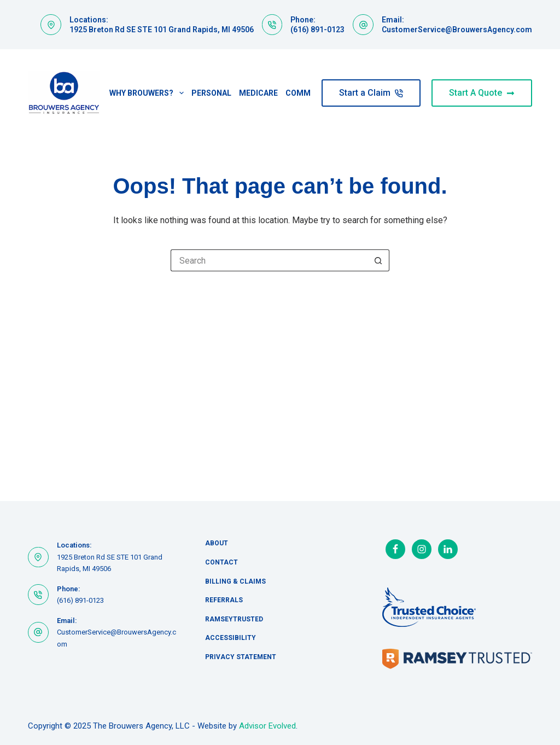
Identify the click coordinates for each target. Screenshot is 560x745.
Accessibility (231, 638)
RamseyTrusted (234, 619)
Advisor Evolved (267, 726)
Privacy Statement (241, 657)
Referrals (224, 600)
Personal (211, 93)
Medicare (258, 93)
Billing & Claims (235, 581)
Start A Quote (482, 93)
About (217, 543)
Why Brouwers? (148, 93)
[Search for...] (269, 260)
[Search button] (378, 260)
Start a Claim (371, 93)
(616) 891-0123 (317, 30)
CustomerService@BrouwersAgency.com (457, 30)
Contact (221, 562)
